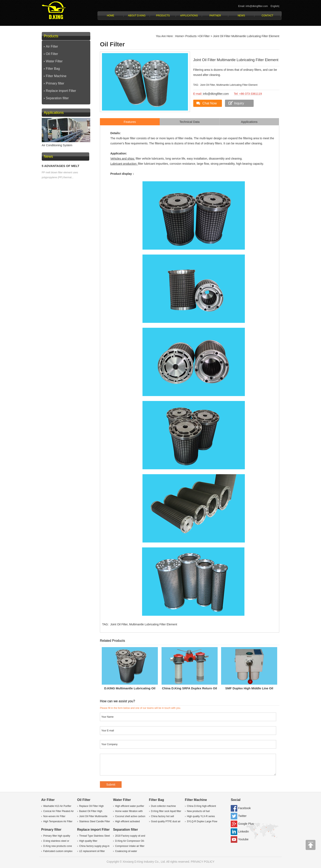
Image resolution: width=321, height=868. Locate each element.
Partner (215, 16)
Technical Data (189, 122)
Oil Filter (52, 54)
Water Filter (54, 61)
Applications (189, 16)
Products (163, 16)
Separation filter (57, 98)
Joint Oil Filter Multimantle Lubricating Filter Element (246, 36)
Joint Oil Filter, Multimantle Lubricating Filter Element (229, 85)
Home (111, 16)
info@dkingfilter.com (216, 94)
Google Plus (246, 824)
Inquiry (239, 103)
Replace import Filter (61, 91)
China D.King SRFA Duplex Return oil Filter (189, 689)
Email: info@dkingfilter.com (253, 6)
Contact (267, 16)
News (241, 16)
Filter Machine (56, 76)
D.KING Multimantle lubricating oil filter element (130, 689)
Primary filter (55, 83)
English (275, 6)
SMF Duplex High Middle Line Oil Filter (249, 689)
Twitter (242, 816)
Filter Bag (53, 69)
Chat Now (210, 103)
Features (130, 122)
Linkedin (243, 831)
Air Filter (52, 46)
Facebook (244, 808)
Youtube (243, 839)
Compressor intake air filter (130, 846)
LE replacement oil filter (92, 851)
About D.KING (137, 16)
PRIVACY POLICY (203, 862)
